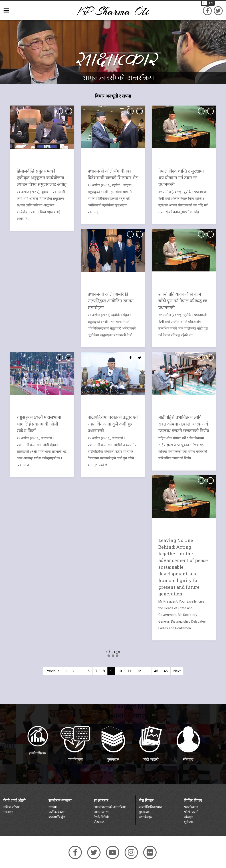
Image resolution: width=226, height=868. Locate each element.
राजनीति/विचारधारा (151, 807)
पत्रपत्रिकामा (191, 807)
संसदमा (53, 807)
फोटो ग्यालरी (191, 812)
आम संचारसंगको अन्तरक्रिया (110, 807)
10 (120, 671)
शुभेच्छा (189, 822)
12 (139, 671)
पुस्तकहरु (144, 812)
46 (166, 671)
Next (177, 671)
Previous (52, 671)
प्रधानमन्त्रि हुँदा (57, 817)
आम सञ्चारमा (102, 812)
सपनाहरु (8, 812)
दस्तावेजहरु (145, 817)
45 (156, 671)
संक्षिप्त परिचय (11, 807)
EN (211, 3)
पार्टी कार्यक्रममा (57, 812)
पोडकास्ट (99, 822)
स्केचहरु (189, 817)
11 (129, 671)
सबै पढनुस (113, 652)
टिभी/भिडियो (101, 817)
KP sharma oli (113, 11)
